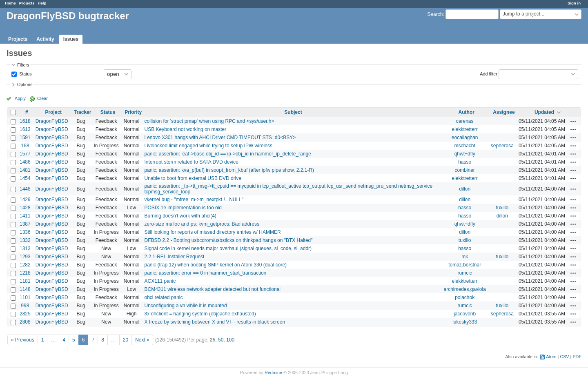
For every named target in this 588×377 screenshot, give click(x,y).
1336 (25, 232)
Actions (573, 121)
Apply (20, 98)
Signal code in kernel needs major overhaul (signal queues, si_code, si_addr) (228, 248)
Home (10, 3)
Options (25, 84)
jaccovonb (465, 314)
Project (53, 112)
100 (230, 340)
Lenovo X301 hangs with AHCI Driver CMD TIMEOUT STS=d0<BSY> (220, 137)
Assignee (504, 112)
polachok (465, 297)
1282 (25, 265)
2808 (25, 322)
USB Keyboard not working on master (185, 129)
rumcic (464, 273)
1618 (25, 121)
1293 (25, 257)
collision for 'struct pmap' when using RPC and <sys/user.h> (209, 121)
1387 (25, 224)
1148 (25, 289)
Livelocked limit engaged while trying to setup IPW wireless (208, 146)
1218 (25, 273)
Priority (133, 112)
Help (42, 3)
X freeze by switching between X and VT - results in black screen (215, 322)
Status (25, 73)
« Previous (23, 340)
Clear (42, 98)
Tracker (83, 112)
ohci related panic (163, 297)
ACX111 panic (160, 281)
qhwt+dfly (465, 154)
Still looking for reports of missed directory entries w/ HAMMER (212, 232)
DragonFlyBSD (52, 121)
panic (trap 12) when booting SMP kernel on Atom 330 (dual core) (215, 265)
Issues (71, 39)
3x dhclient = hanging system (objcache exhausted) (200, 314)
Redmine (273, 373)
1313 (25, 248)
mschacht (464, 146)
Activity (45, 39)
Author (467, 112)
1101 (25, 297)
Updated (544, 112)
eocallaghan (465, 137)
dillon (465, 189)
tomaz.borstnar (465, 265)
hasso (465, 162)
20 (126, 340)
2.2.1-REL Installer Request (174, 257)
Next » (142, 340)
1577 (25, 154)
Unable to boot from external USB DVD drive (193, 178)
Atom (551, 357)
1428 (25, 208)
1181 (25, 281)
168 (25, 146)
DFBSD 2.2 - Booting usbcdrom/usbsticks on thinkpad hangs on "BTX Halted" (228, 240)
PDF (577, 357)
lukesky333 (465, 322)
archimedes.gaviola (464, 289)
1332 (25, 240)
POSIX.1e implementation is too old (183, 208)
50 (221, 340)
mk (465, 257)
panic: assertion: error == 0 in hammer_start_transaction (205, 273)
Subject (293, 112)
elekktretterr (464, 129)
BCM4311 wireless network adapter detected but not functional (212, 289)
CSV (564, 357)
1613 (25, 129)
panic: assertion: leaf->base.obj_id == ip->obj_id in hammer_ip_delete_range (227, 154)
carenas (465, 121)
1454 (25, 178)
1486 (25, 162)
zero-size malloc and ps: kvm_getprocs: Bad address (202, 224)
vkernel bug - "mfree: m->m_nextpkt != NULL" (194, 200)
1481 (25, 170)
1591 (25, 137)
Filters (23, 65)
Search (435, 14)
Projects (27, 3)
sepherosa (502, 146)
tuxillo (502, 208)
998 (25, 306)
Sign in (574, 3)
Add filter (489, 73)
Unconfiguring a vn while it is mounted (185, 306)
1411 (25, 216)
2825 (25, 314)
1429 (25, 200)
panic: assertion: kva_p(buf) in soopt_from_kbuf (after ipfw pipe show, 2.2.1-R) (229, 170)
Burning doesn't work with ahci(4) (180, 216)
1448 (25, 189)
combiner (464, 170)
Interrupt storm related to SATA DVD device (191, 162)
